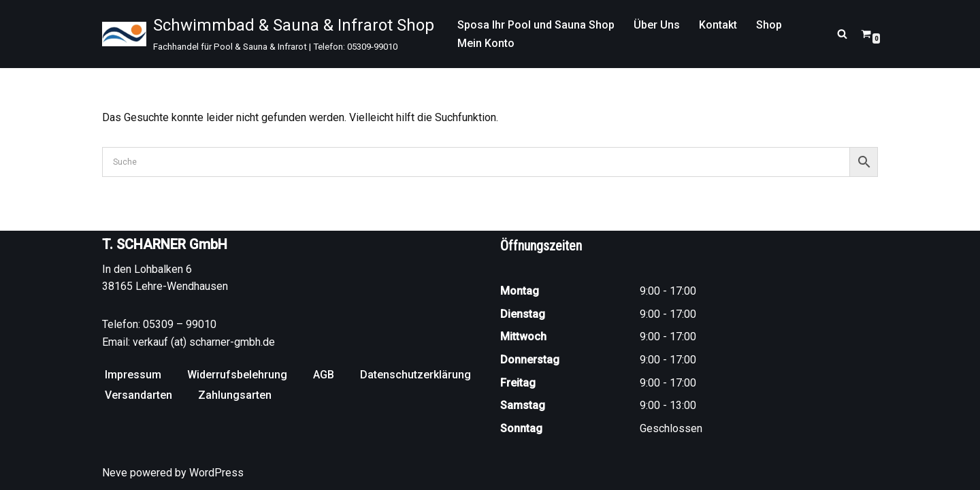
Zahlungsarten (235, 395)
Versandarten (138, 395)
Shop (769, 25)
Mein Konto (486, 43)
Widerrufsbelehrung (237, 375)
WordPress (216, 473)
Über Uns (657, 25)
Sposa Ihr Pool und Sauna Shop (536, 25)
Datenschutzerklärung (415, 375)
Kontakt (718, 25)
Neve (115, 473)
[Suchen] (842, 34)
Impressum (133, 375)
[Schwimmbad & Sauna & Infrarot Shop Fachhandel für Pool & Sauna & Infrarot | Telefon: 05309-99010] (268, 34)
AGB (324, 375)
